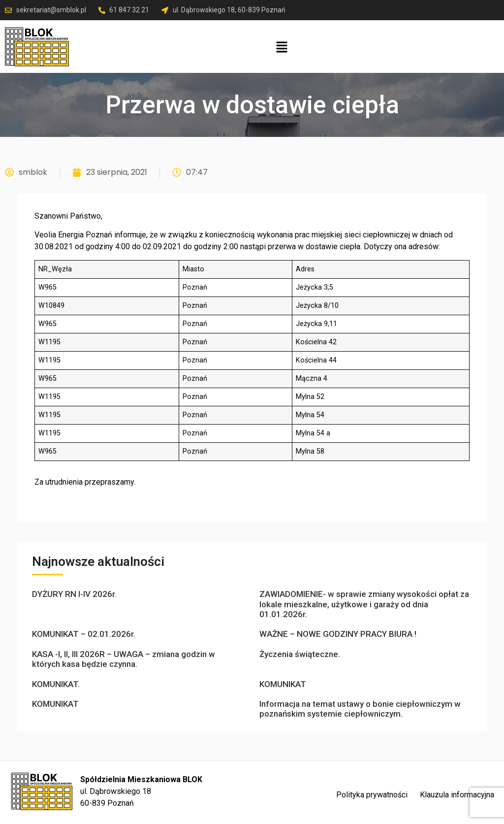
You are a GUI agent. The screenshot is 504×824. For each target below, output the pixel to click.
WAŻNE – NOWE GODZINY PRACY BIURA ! (338, 634)
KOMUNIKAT (283, 684)
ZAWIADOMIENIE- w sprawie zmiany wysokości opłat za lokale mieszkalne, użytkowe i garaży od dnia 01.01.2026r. (364, 604)
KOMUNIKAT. (56, 684)
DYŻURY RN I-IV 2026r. (74, 594)
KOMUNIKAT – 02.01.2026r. (84, 634)
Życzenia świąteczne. (300, 654)
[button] (282, 48)
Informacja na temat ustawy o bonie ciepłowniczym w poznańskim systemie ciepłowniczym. (360, 709)
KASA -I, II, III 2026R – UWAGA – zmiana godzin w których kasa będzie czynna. (124, 659)
